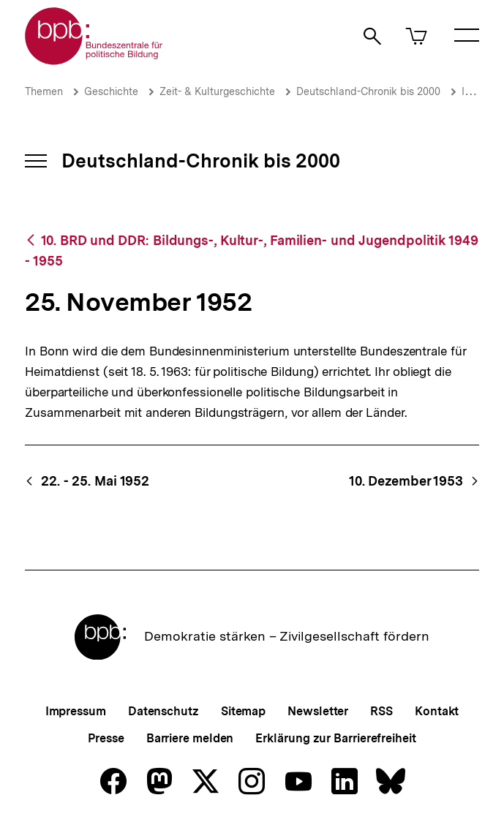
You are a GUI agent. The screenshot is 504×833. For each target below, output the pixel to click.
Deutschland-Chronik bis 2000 (368, 91)
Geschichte (111, 91)
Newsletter (318, 711)
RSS (381, 711)
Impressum (76, 711)
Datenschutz (163, 711)
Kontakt (437, 711)
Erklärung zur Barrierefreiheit (335, 738)
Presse (106, 738)
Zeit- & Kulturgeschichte (217, 91)
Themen (44, 91)
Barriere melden (190, 738)
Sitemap (243, 711)
